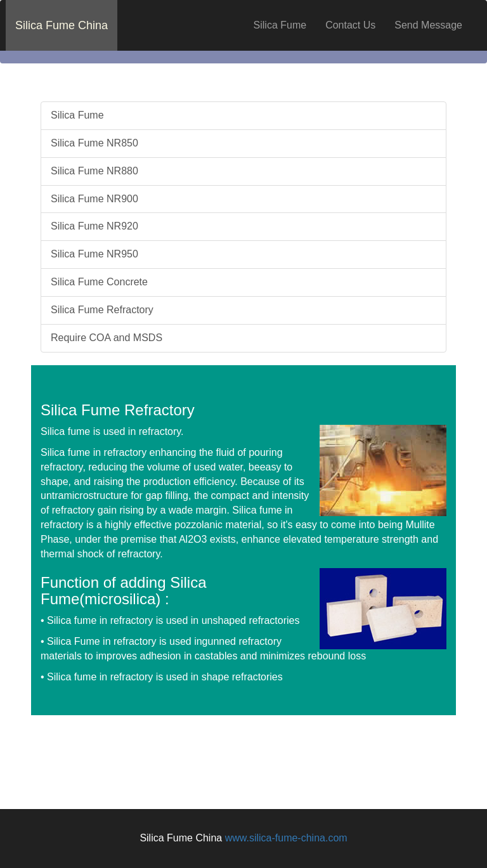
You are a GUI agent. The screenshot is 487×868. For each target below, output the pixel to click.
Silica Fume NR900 (94, 199)
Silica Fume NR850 (94, 143)
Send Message (428, 25)
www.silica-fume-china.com (286, 838)
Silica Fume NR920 (94, 226)
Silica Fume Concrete (99, 282)
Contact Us (350, 25)
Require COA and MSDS (107, 338)
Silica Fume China (62, 25)
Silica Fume (280, 25)
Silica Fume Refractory (102, 310)
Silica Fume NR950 (94, 254)
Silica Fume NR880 (94, 171)
